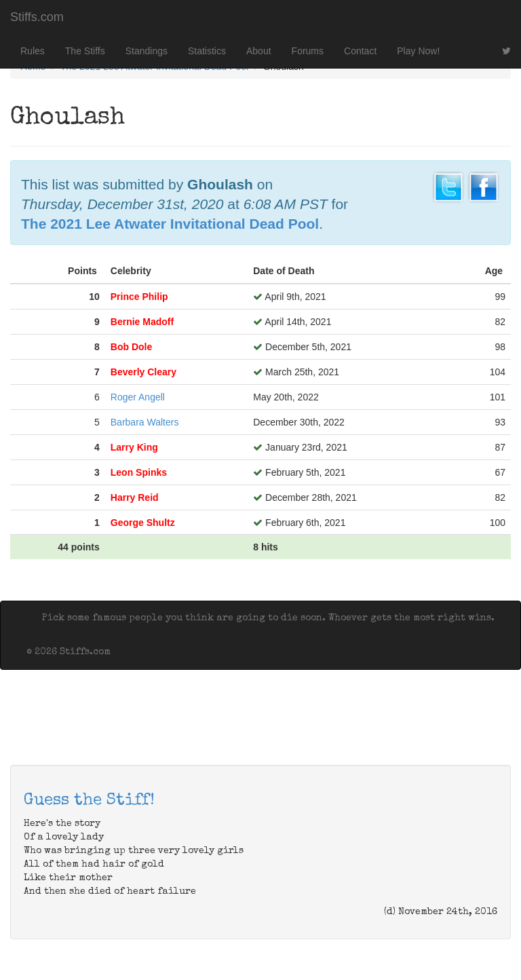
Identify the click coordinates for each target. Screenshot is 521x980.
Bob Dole (131, 347)
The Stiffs (85, 51)
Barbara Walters (145, 422)
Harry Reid (135, 497)
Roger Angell (138, 397)
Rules (33, 51)
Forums (308, 51)
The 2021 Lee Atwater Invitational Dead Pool (170, 224)
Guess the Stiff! (89, 801)
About (259, 51)
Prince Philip (139, 297)
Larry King (134, 447)
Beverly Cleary (143, 372)
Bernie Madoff (142, 322)
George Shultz (143, 523)
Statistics (207, 51)
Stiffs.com (37, 17)
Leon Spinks (139, 472)
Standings (147, 51)
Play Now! (418, 51)
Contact (360, 51)
